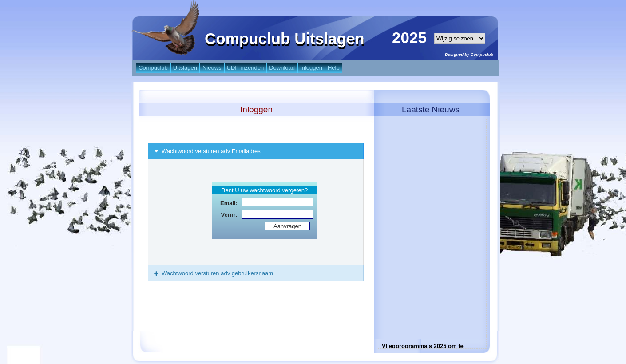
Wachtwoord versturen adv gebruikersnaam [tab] (213, 273)
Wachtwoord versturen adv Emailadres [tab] (207, 151)
